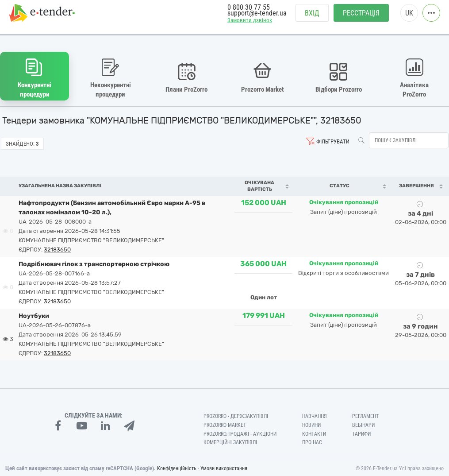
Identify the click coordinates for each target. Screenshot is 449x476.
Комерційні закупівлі (230, 441)
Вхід (312, 18)
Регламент (365, 414)
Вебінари (363, 423)
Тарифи (361, 432)
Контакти (314, 432)
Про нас (312, 441)
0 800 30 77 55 (249, 12)
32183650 (57, 247)
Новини (311, 423)
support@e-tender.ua (257, 18)
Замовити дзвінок (250, 25)
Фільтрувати (333, 139)
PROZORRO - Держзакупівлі (236, 414)
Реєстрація (361, 18)
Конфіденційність (177, 467)
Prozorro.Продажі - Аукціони (240, 432)
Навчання (315, 414)
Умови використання (224, 467)
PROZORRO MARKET (225, 423)
